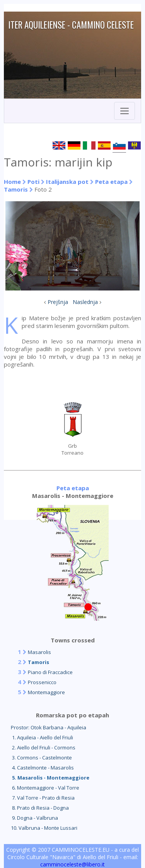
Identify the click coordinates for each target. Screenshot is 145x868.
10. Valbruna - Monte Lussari (44, 828)
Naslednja (85, 302)
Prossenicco (42, 682)
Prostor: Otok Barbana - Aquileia (49, 727)
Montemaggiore (46, 692)
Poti (33, 182)
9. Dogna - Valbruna (34, 818)
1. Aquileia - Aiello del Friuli (42, 737)
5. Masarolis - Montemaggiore (50, 778)
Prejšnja (58, 302)
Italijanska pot (67, 182)
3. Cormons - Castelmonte (41, 758)
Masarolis (39, 652)
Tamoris (16, 189)
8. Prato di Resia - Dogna (40, 808)
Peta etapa (111, 182)
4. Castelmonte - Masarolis (42, 768)
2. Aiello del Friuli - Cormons (43, 747)
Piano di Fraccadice (50, 672)
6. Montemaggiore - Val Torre (45, 788)
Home (12, 182)
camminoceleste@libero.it (72, 864)
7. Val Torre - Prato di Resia (43, 798)
